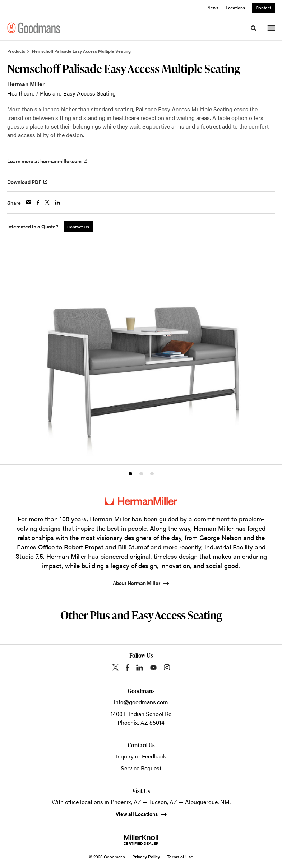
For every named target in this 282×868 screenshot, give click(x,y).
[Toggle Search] (254, 28)
